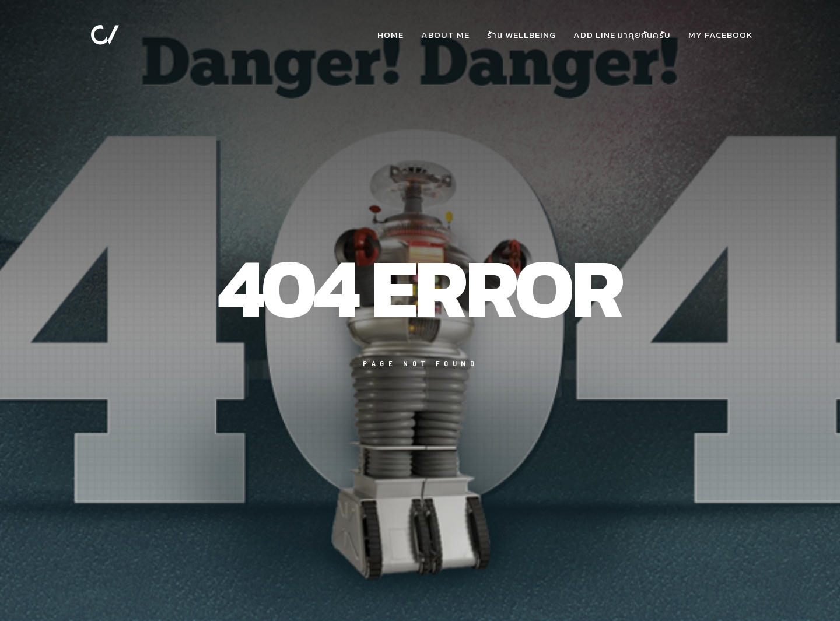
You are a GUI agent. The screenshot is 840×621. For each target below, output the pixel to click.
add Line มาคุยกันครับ (622, 35)
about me (445, 35)
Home (391, 35)
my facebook (720, 35)
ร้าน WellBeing (521, 35)
